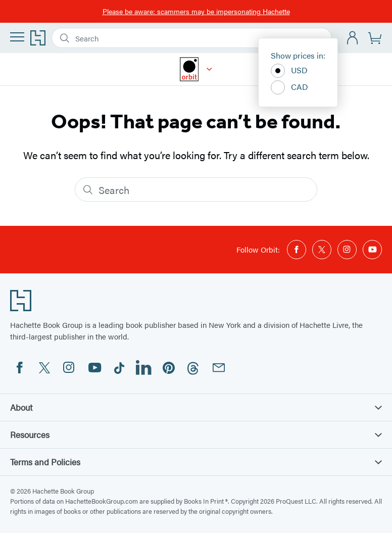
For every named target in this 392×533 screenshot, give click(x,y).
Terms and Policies (196, 462)
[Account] (353, 38)
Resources (196, 434)
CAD (289, 87)
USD (289, 71)
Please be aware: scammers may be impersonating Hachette (196, 11)
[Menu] (17, 37)
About (196, 407)
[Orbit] (209, 69)
